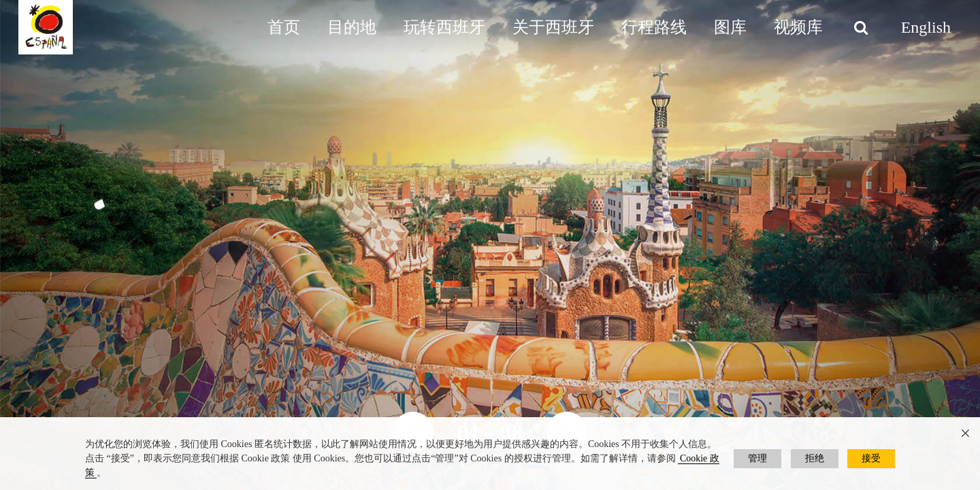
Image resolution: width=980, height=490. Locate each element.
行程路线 (654, 27)
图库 (730, 27)
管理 (757, 458)
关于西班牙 (553, 27)
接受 (871, 458)
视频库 (798, 27)
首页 (284, 27)
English (926, 27)
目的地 (352, 27)
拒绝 (815, 458)
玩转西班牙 (444, 27)
